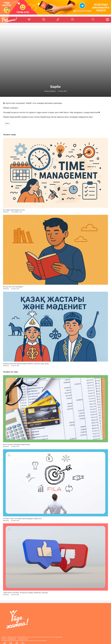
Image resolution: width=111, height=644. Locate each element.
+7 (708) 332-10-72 (23, 639)
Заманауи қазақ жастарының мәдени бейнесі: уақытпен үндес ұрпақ (26, 364)
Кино (7, 123)
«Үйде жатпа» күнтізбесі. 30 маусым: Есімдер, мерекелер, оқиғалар (25, 593)
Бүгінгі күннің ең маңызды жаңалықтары (16, 444)
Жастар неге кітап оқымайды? (13, 287)
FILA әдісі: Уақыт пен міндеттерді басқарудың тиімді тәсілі (22, 519)
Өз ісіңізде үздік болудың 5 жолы (14, 210)
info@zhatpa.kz (12, 639)
